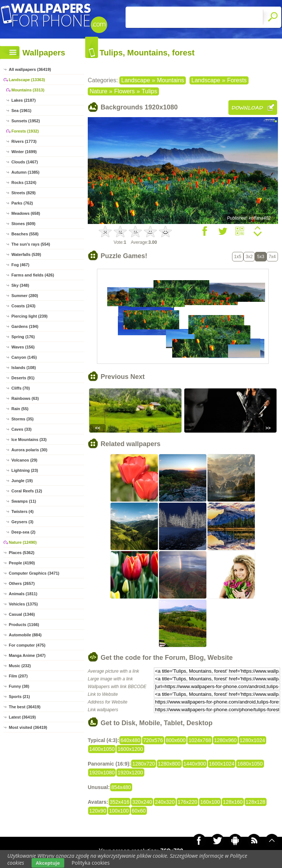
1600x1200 (130, 749)
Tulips (149, 91)
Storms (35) (23, 419)
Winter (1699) (24, 152)
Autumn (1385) (25, 172)
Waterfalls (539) (26, 254)
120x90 (98, 811)
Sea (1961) (21, 111)
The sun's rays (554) (31, 244)
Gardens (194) (25, 326)
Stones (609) (23, 224)
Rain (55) (20, 409)
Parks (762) (22, 203)
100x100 (119, 811)
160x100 (210, 802)
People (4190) (22, 563)
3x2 (249, 257)
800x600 (176, 740)
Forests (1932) (25, 131)
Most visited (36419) (28, 727)
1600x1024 (222, 764)
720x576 (153, 740)
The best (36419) (25, 707)
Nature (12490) (23, 542)
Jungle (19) (22, 481)
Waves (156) (23, 347)
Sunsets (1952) (26, 121)
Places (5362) (22, 553)
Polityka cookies (91, 863)
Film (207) (18, 676)
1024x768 (200, 740)
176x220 (188, 802)
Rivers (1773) (24, 141)
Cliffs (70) (21, 388)
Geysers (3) (22, 522)
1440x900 (195, 764)
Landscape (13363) (27, 80)
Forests (237, 80)
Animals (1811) (23, 594)
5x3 (261, 257)
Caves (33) (21, 429)
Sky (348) (20, 285)
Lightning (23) (25, 470)
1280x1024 (252, 740)
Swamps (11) (24, 501)
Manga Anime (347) (27, 655)
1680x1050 (250, 764)
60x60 (139, 811)
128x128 (256, 802)
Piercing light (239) (29, 316)
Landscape (135, 80)
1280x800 (169, 764)
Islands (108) (24, 368)
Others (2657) (22, 583)
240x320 (165, 802)
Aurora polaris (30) (29, 450)
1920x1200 (130, 773)
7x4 (272, 257)
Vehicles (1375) (23, 604)
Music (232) (20, 666)
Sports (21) (19, 697)
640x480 (130, 740)
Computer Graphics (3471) (34, 573)
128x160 (233, 802)
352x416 (120, 802)
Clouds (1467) (25, 162)
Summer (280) (25, 296)
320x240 (142, 802)
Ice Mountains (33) (29, 440)
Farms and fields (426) (33, 275)
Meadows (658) (26, 213)
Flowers (124, 91)
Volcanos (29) (24, 460)
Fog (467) (20, 265)
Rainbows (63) (25, 398)
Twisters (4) (22, 511)
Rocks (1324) (24, 182)
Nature (98, 91)
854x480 (121, 787)
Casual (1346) (22, 614)
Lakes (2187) (23, 100)
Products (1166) (24, 625)
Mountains (170, 80)
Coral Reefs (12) (27, 491)
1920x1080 (102, 773)
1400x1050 (102, 749)
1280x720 (144, 764)
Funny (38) (19, 686)
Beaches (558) (25, 234)
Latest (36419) (22, 717)
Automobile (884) (25, 635)
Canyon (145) (24, 357)
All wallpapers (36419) (30, 69)
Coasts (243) (23, 306)
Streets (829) (23, 193)
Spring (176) (23, 337)
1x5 (238, 257)
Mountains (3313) (28, 90)
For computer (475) (27, 645)
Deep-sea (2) (23, 532)
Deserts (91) (23, 378)
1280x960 (225, 740)
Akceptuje (48, 863)
